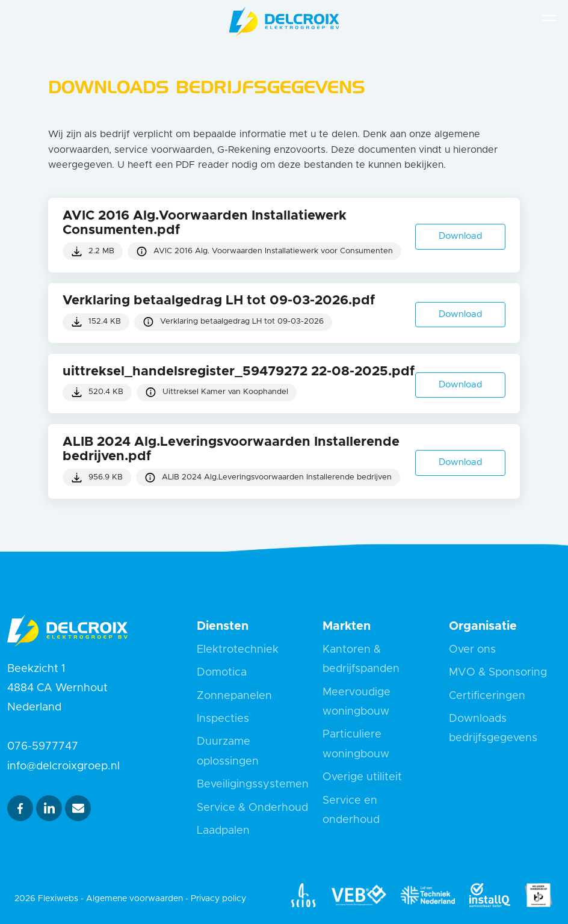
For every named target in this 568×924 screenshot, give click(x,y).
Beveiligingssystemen (253, 784)
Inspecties (223, 719)
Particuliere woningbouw (356, 744)
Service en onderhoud (351, 810)
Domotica (222, 673)
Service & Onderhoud (252, 808)
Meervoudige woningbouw (357, 702)
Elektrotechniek (238, 650)
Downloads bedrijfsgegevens (493, 728)
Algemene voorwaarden (134, 899)
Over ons (472, 650)
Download (461, 462)
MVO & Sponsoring (498, 673)
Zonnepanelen (234, 696)
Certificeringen (487, 696)
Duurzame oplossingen (228, 751)
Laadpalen (223, 831)
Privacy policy (218, 899)
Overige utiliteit (362, 777)
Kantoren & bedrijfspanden (361, 659)
